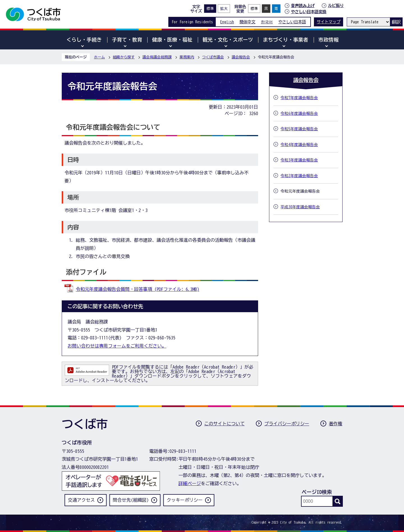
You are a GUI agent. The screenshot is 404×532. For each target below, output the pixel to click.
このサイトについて (224, 424)
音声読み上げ (303, 6)
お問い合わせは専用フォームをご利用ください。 (117, 346)
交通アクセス (81, 500)
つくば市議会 (213, 57)
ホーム (99, 57)
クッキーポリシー (185, 500)
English (227, 22)
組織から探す (124, 57)
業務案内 (187, 57)
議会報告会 (241, 57)
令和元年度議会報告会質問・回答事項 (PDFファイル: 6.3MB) (137, 289)
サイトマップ (329, 22)
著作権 (336, 424)
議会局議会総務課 (157, 57)
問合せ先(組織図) (131, 500)
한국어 (267, 22)
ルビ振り (336, 5)
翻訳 (396, 22)
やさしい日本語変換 (309, 12)
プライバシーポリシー (287, 424)
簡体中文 (247, 22)
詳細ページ (190, 483)
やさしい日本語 (292, 22)
